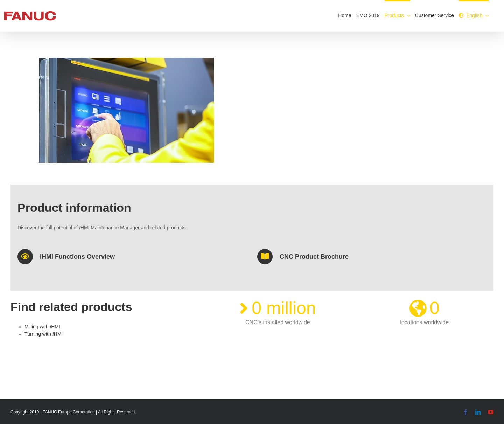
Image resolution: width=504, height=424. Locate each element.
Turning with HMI (44, 334)
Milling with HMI (42, 327)
